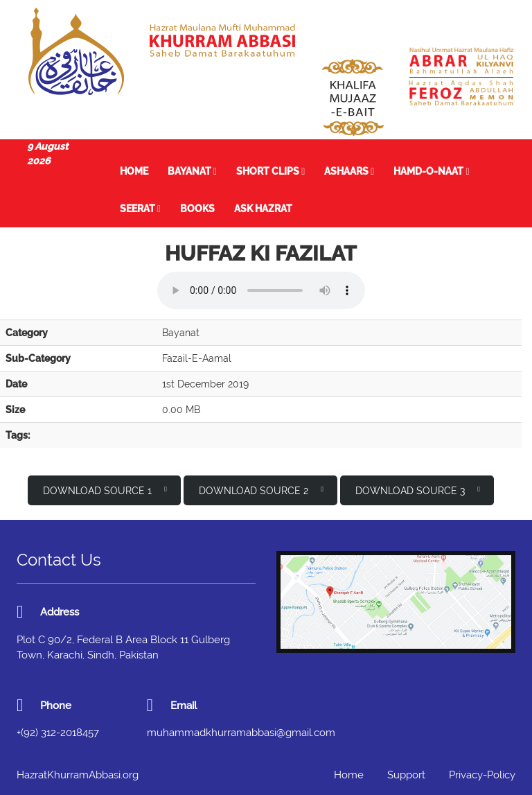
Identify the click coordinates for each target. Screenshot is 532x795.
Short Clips (271, 171)
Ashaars (349, 171)
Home (134, 171)
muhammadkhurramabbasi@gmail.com (241, 733)
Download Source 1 (105, 490)
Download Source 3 (418, 490)
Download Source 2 (261, 490)
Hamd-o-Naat (431, 171)
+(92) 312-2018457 (58, 733)
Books (197, 209)
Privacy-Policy (482, 775)
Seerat (140, 209)
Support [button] (406, 775)
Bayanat (192, 171)
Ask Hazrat (263, 209)
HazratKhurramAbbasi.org (78, 775)
